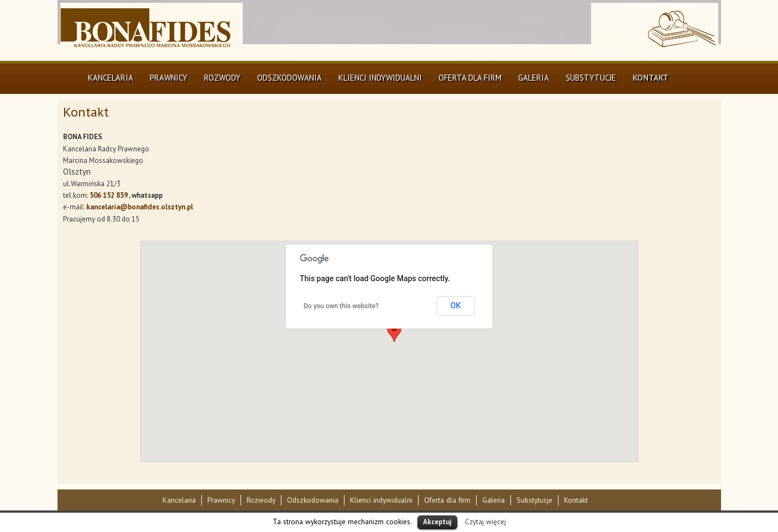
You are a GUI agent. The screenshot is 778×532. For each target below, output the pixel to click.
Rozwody (222, 78)
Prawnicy (169, 78)
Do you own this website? (341, 306)
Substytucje (591, 78)
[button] (394, 332)
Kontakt (651, 78)
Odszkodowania (289, 78)
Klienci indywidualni (380, 78)
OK (456, 305)
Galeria (534, 78)
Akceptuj (437, 522)
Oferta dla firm (470, 78)
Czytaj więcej (485, 522)
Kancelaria (111, 78)
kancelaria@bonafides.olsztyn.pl (140, 207)
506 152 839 (109, 195)
